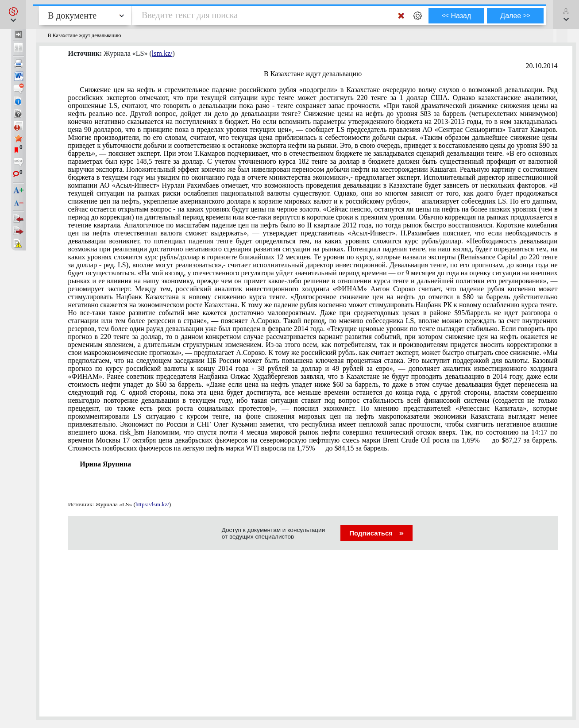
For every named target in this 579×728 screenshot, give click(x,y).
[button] (13, 15)
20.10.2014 (542, 66)
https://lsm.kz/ (152, 504)
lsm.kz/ (162, 53)
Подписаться (376, 533)
